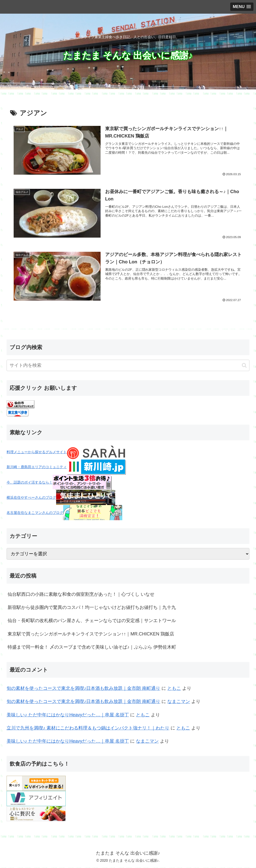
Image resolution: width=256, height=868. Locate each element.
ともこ (174, 689)
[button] (244, 366)
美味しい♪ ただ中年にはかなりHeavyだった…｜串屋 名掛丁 (68, 715)
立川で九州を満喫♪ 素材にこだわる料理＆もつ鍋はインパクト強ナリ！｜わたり (88, 728)
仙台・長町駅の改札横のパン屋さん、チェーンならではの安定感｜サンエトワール (92, 621)
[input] (128, 366)
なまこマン (179, 702)
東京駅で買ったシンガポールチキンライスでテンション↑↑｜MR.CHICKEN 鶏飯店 (91, 634)
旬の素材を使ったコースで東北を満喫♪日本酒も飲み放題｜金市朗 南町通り (83, 689)
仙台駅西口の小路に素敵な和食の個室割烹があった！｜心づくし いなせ (81, 595)
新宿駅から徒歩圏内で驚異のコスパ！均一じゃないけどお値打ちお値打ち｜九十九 (92, 608)
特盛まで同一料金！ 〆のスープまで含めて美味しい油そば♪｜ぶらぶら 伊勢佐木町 (92, 648)
